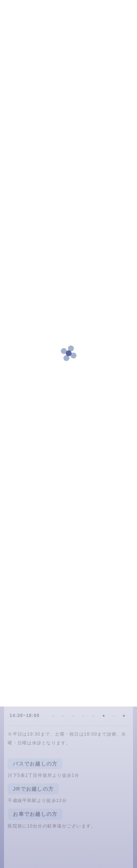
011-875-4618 (41, 640)
